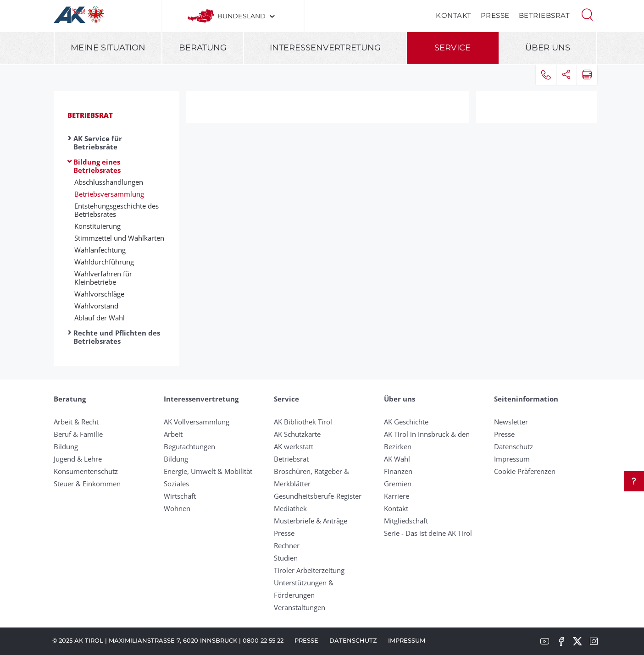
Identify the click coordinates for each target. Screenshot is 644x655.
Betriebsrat (544, 15)
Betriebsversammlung (109, 194)
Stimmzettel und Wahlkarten (119, 238)
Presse (495, 15)
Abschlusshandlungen (109, 182)
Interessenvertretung (325, 48)
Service (452, 48)
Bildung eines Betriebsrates (97, 166)
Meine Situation (108, 48)
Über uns (548, 48)
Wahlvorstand (96, 306)
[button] (587, 14)
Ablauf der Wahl (100, 318)
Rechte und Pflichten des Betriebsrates (117, 337)
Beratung (203, 48)
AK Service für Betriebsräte (98, 143)
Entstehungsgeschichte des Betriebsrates (117, 210)
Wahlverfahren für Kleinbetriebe (103, 278)
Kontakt (454, 15)
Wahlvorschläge (99, 294)
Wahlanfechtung (100, 250)
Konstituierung (97, 226)
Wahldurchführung (104, 262)
